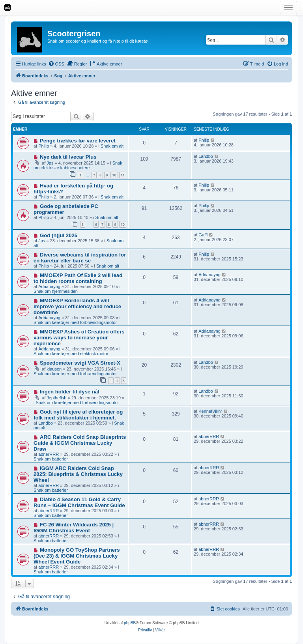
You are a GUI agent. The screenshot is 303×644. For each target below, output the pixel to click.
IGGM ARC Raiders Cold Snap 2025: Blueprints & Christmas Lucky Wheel (78, 474)
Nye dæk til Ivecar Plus (68, 157)
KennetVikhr (210, 411)
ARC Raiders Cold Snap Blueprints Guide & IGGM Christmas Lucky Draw (80, 443)
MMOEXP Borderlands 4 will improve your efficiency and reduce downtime (77, 306)
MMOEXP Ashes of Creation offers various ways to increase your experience (79, 338)
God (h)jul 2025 (59, 235)
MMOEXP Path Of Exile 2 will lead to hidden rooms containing (78, 278)
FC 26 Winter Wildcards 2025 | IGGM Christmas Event (74, 528)
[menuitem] (56, 64)
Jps (50, 163)
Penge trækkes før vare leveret (78, 141)
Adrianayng (49, 286)
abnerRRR (49, 454)
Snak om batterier (51, 459)
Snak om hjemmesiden (56, 291)
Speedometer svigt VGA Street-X (80, 363)
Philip (44, 146)
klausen (54, 369)
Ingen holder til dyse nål (70, 392)
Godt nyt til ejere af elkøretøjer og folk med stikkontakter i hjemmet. (78, 415)
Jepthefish (56, 398)
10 (114, 175)
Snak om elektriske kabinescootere (78, 165)
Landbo (206, 156)
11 (123, 175)
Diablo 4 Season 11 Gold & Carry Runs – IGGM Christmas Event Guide (79, 502)
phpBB (130, 623)
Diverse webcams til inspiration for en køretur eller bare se (80, 258)
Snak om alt (112, 146)
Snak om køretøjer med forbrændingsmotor (75, 322)
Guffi (203, 235)
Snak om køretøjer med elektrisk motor (71, 354)
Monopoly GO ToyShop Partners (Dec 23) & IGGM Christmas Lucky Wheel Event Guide (77, 556)
